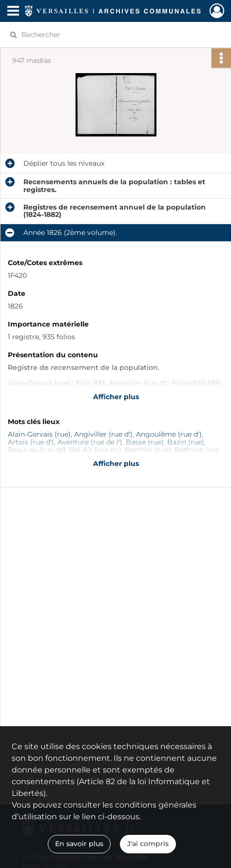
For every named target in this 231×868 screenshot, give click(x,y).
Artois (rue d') (31, 442)
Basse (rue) (145, 442)
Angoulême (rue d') (169, 434)
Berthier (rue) (148, 450)
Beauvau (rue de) (37, 450)
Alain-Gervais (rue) (39, 434)
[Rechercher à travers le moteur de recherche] (111, 35)
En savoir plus (79, 844)
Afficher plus (116, 397)
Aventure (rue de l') (90, 442)
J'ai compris (148, 844)
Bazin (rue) (186, 442)
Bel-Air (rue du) (95, 450)
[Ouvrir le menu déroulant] (13, 12)
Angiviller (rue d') (103, 434)
